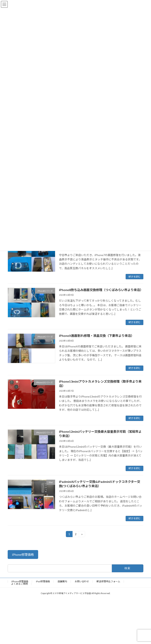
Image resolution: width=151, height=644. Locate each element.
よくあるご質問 (19, 584)
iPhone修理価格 (20, 581)
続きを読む (134, 277)
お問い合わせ (82, 581)
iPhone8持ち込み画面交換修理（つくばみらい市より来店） (101, 290)
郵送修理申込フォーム (108, 581)
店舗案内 (62, 581)
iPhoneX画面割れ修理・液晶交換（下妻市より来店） (97, 336)
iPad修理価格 (43, 581)
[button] (23, 554)
